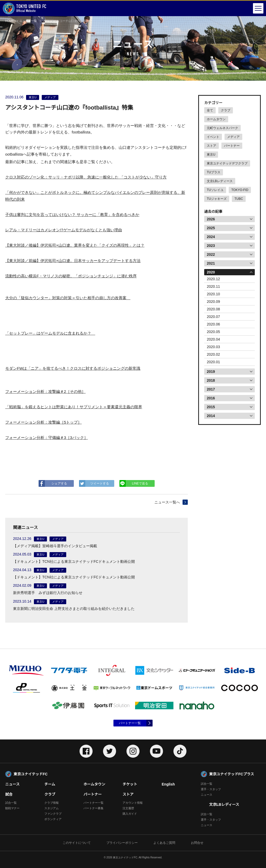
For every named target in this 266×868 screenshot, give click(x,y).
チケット (130, 784)
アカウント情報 (133, 803)
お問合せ (197, 843)
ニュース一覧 (28, 21)
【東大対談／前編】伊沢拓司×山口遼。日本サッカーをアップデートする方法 (73, 261)
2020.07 (213, 317)
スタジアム (52, 808)
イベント (213, 137)
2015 (211, 407)
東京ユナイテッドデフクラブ (227, 163)
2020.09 (213, 302)
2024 (211, 237)
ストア (211, 146)
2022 (211, 254)
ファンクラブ (53, 814)
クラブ (226, 110)
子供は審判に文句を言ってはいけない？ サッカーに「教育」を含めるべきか (72, 215)
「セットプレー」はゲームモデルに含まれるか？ (50, 333)
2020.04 (213, 339)
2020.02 (213, 354)
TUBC (239, 199)
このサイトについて (77, 843)
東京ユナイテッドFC (31, 774)
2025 (211, 228)
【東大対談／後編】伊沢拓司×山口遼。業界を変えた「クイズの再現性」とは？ (75, 245)
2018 (211, 380)
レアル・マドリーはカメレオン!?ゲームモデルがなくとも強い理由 (64, 230)
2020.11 (213, 286)
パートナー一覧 (130, 723)
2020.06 (213, 324)
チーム (50, 784)
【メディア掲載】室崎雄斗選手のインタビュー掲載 (55, 546)
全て (210, 110)
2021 (211, 263)
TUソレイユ (215, 190)
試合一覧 (11, 803)
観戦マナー (12, 808)
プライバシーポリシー (122, 843)
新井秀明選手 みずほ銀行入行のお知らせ (48, 593)
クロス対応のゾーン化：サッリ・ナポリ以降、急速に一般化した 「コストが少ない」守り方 (86, 177)
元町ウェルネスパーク (222, 128)
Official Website (25, 8)
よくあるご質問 (164, 843)
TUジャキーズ (217, 199)
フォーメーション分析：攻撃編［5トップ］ (43, 422)
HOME (10, 21)
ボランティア (53, 819)
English (168, 784)
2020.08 (213, 309)
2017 (211, 389)
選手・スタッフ (211, 789)
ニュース (12, 784)
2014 (211, 416)
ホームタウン (216, 119)
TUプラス (214, 172)
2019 (211, 372)
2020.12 (213, 279)
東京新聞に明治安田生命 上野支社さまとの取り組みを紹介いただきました (74, 609)
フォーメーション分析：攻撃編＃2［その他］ (45, 391)
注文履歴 (128, 808)
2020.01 (213, 362)
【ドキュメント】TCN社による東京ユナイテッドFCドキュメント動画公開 (74, 561)
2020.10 (213, 294)
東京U (211, 155)
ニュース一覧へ (167, 502)
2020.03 (213, 347)
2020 (211, 272)
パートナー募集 (93, 808)
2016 (211, 398)
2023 (211, 246)
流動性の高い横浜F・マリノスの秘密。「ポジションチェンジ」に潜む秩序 (71, 276)
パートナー (232, 146)
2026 (211, 219)
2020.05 (213, 332)
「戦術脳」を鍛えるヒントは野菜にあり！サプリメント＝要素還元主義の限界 (74, 407)
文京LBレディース (220, 181)
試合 (9, 794)
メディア (233, 137)
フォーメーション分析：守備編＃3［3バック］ (47, 438)
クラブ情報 (52, 803)
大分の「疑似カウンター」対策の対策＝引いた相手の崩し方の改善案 (68, 298)
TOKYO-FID (240, 190)
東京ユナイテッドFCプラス (232, 774)
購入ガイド (130, 814)
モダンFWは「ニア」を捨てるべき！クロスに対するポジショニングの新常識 (73, 368)
